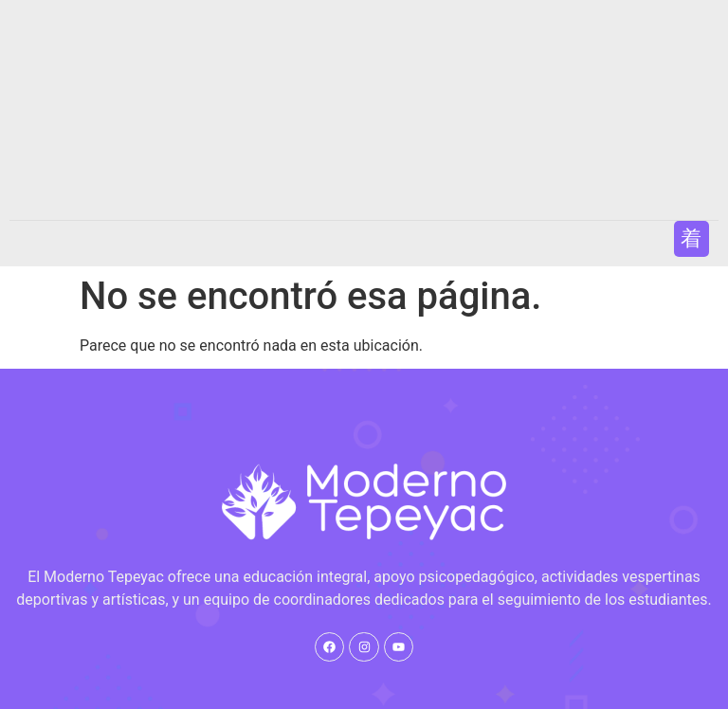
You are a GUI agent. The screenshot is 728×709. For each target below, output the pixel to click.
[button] (692, 238)
